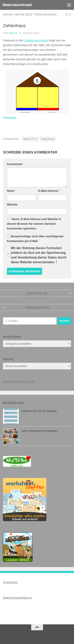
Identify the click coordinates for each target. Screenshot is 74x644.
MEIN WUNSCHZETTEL (19, 381)
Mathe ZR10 (23, 15)
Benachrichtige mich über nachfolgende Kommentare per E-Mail (35, 239)
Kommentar (15, 164)
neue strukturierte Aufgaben (40, 431)
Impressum (10, 582)
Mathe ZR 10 (30, 139)
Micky (13, 33)
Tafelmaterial (46, 15)
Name (12, 191)
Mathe (8, 15)
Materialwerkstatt (17, 5)
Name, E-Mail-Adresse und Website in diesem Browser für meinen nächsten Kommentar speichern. (34, 224)
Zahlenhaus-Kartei (36, 40)
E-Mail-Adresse (49, 191)
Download (10, 117)
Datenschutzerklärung (17, 598)
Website (12, 205)
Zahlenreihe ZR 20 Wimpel (39, 411)
